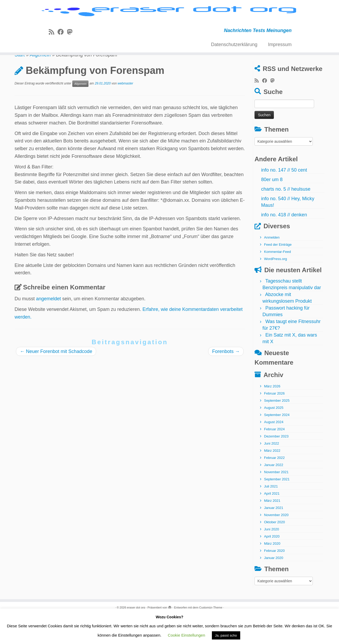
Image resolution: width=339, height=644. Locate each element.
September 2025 (277, 429)
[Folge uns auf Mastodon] (71, 49)
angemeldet (48, 327)
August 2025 (274, 436)
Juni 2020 (271, 558)
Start (20, 83)
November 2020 (276, 543)
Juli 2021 (271, 515)
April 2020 (272, 565)
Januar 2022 (274, 493)
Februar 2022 (274, 486)
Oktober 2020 (275, 550)
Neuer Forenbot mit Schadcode (56, 379)
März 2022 (272, 479)
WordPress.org (275, 287)
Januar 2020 (274, 586)
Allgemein (40, 83)
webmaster (125, 112)
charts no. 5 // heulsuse (286, 217)
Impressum (280, 62)
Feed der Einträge (278, 273)
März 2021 (272, 529)
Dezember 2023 (276, 465)
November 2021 (276, 500)
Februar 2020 (274, 579)
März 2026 (272, 415)
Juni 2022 (271, 472)
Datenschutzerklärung (234, 62)
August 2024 (274, 450)
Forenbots (226, 379)
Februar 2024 (274, 457)
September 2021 (277, 507)
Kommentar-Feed (277, 280)
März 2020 (272, 572)
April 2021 (272, 522)
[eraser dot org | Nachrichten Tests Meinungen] (169, 21)
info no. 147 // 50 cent (284, 198)
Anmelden (272, 266)
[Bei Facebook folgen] (62, 49)
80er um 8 (272, 208)
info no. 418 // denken (284, 243)
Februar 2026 (274, 422)
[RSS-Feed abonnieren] (53, 49)
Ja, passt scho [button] (226, 635)
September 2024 (277, 443)
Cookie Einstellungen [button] (187, 635)
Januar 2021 (274, 536)
